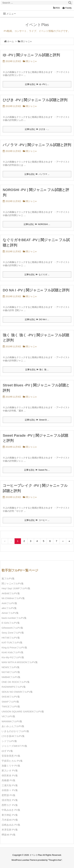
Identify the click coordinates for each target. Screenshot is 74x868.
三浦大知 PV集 (10, 785)
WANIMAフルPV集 (12, 721)
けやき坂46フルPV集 (13, 736)
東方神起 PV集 (10, 815)
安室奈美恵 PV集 (11, 756)
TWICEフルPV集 (11, 706)
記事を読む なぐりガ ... (37, 274)
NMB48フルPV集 (11, 677)
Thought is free (55, 860)
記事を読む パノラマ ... (37, 174)
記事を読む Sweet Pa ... (37, 470)
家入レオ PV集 (10, 770)
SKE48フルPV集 (11, 697)
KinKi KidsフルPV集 (13, 652)
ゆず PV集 (7, 751)
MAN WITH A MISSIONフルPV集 (20, 662)
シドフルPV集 (9, 741)
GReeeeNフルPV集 (12, 628)
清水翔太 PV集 (10, 800)
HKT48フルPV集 (11, 638)
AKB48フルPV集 (11, 593)
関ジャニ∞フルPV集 (13, 583)
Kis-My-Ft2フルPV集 (13, 657)
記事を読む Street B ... (37, 420)
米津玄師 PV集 (10, 830)
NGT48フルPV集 (11, 672)
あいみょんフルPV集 (13, 726)
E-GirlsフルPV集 (11, 623)
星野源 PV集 (9, 795)
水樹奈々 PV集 (10, 790)
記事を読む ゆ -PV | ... (37, 84)
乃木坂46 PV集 (10, 820)
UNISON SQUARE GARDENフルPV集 (23, 711)
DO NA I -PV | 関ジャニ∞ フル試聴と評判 (36, 290)
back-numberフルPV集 (14, 618)
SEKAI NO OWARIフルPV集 (17, 692)
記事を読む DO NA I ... (37, 319)
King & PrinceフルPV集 (14, 647)
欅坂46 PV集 (9, 835)
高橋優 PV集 (9, 780)
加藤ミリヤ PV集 (11, 766)
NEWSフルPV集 (11, 667)
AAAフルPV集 (9, 603)
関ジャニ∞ (31, 61)
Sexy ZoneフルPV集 (13, 633)
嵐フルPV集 (8, 578)
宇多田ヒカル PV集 (12, 761)
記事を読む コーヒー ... (37, 520)
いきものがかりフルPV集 (15, 731)
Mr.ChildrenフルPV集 (13, 598)
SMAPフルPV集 (10, 702)
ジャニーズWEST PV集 (14, 746)
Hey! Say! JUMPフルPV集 (16, 588)
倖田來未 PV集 (10, 775)
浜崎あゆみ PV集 (11, 825)
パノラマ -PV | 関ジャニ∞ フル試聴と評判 (37, 145)
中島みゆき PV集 (11, 810)
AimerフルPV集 (10, 613)
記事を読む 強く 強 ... (37, 370)
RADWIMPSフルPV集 (14, 687)
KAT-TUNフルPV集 (12, 642)
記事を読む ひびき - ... (37, 129)
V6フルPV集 (8, 716)
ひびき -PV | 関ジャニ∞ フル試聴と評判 (35, 100)
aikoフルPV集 (9, 608)
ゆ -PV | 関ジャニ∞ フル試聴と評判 (31, 55)
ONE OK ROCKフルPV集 (16, 682)
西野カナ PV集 (10, 805)
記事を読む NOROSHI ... (37, 224)
